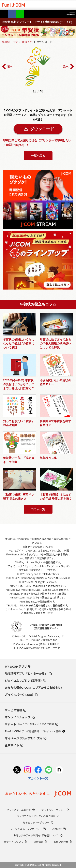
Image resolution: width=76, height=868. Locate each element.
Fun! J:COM (35, 731)
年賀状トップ (10, 42)
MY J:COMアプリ (18, 666)
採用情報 (40, 842)
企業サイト (14, 745)
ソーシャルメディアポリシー (28, 829)
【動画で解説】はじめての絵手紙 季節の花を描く (56, 497)
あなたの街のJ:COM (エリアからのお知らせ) (33, 687)
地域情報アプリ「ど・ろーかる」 (28, 673)
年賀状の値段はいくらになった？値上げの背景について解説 (19, 344)
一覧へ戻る (38, 156)
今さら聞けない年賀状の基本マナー (55, 382)
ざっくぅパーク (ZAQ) (21, 695)
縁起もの (27, 42)
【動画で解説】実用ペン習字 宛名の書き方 (19, 497)
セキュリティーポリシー (38, 822)
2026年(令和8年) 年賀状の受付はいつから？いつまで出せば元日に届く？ (19, 384)
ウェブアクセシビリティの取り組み (38, 816)
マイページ (26, 738)
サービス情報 (16, 710)
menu (68, 14)
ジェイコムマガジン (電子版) (25, 680)
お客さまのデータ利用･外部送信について (38, 835)
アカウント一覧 (38, 778)
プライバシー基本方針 (21, 810)
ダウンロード (42, 129)
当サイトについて (16, 842)
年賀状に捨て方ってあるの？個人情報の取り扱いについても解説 (55, 344)
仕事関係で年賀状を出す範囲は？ (55, 423)
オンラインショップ (20, 717)
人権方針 (59, 829)
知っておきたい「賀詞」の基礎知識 (19, 423)
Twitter (4, 14)
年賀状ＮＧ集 (48, 458)
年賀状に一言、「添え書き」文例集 (19, 460)
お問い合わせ (63, 842)
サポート (32, 724)
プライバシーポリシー (55, 810)
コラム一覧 (38, 509)
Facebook (12, 14)
